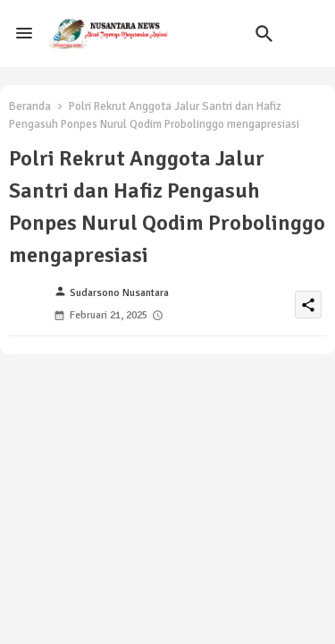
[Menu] (24, 34)
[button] (264, 34)
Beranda (30, 106)
